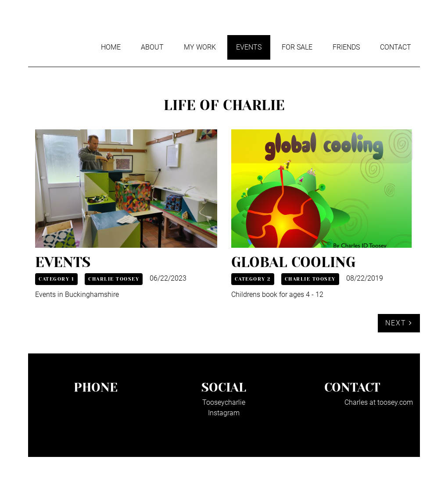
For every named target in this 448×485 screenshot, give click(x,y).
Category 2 (253, 279)
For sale (297, 47)
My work (200, 47)
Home (111, 47)
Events (249, 47)
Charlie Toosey (114, 279)
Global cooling (293, 262)
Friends (346, 47)
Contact (396, 47)
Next (399, 323)
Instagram (224, 413)
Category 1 (56, 279)
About (152, 47)
